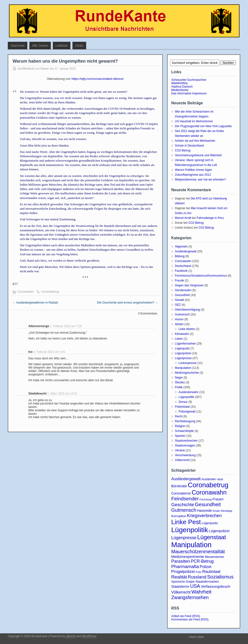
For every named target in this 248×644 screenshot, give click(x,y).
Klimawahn (182, 334)
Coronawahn (26, 292)
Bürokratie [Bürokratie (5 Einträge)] (179, 486)
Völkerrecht (182, 460)
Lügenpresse (183, 358)
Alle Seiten (40, 46)
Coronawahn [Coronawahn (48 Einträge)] (209, 492)
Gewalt (179, 300)
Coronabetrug (50, 292)
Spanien (180, 436)
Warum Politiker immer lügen (194, 170)
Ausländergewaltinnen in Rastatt (35, 303)
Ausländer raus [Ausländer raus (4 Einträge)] (212, 479)
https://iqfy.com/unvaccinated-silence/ (97, 79)
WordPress (89, 636)
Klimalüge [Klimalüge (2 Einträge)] (227, 511)
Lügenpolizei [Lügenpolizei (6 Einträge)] (219, 531)
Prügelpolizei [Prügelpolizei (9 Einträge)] (183, 572)
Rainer (45, 69)
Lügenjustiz (182, 348)
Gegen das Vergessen (189, 285)
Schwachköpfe (184, 431)
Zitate (79, 46)
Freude (179, 281)
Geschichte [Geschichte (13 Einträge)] (183, 505)
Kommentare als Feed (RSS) (190, 619)
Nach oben (197, 637)
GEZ (178, 305)
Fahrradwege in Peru (210, 218)
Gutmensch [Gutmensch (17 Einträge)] (184, 510)
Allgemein (181, 247)
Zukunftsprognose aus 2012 (193, 175)
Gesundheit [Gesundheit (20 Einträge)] (208, 504)
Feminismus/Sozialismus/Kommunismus (201, 276)
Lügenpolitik (186, 397)
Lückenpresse (188, 363)
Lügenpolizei (183, 353)
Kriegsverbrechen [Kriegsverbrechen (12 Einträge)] (204, 516)
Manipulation (183, 368)
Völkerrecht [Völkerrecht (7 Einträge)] (181, 592)
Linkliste (62, 46)
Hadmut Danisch (182, 87)
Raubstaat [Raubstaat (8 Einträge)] (211, 571)
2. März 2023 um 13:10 (62, 394)
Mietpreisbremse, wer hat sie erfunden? (200, 180)
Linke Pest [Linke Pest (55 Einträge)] (186, 522)
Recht (179, 416)
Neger (179, 378)
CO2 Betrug (196, 223)
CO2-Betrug (183, 150)
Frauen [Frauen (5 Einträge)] (218, 499)
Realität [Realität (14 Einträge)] (179, 577)
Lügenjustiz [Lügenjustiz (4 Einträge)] (210, 523)
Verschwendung (185, 455)
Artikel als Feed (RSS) (186, 616)
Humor (179, 319)
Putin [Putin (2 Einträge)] (199, 572)
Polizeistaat (182, 407)
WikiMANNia (179, 83)
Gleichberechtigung (187, 310)
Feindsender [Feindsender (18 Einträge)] (185, 499)
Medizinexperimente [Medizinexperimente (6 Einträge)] (188, 557)
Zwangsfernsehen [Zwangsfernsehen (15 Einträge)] (190, 597)
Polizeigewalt (187, 412)
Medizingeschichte (187, 373)
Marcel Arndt (183, 218)
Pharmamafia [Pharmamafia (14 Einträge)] (185, 566)
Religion (180, 426)
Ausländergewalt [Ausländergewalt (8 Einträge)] (186, 479)
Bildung (180, 256)
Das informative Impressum (189, 93)
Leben (179, 339)
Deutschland (183, 266)
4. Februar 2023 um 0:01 (49, 352)
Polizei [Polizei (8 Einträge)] (205, 567)
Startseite (18, 46)
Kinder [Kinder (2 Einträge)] (216, 511)
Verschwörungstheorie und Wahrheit (198, 155)
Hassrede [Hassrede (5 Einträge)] (205, 511)
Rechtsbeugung (185, 421)
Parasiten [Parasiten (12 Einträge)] (181, 561)
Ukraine (180, 450)
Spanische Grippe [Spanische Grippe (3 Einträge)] (183, 582)
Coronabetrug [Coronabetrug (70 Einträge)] (208, 485)
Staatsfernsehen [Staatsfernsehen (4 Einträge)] (207, 582)
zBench (71, 636)
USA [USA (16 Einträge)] (195, 586)
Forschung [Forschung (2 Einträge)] (206, 499)
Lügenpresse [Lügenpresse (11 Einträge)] (184, 538)
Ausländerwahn (189, 392)
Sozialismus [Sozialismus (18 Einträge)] (220, 577)
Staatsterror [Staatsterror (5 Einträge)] (180, 586)
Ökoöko (180, 382)
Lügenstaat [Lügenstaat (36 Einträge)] (212, 537)
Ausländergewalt (186, 251)
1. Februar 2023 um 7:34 (66, 326)
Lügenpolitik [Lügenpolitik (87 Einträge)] (190, 530)
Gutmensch (182, 314)
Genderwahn (183, 290)
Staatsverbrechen (186, 441)
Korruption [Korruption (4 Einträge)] (179, 516)
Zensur (183, 402)
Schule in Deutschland (189, 146)
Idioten (179, 324)
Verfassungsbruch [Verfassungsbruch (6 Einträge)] (215, 586)
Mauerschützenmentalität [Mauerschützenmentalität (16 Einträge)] (198, 552)
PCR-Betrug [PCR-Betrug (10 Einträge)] (202, 561)
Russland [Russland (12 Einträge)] (197, 577)
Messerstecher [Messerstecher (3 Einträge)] (215, 557)
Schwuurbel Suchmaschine (189, 80)
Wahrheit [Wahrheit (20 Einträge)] (201, 592)
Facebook (181, 271)
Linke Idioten (187, 329)
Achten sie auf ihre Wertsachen (195, 141)
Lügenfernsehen (185, 344)
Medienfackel (180, 90)
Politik (179, 387)
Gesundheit (182, 295)
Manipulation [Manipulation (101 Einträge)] (191, 545)
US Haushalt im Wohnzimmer (194, 121)
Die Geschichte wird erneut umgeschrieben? (128, 303)
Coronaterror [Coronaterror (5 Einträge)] (181, 493)
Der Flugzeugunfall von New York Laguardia (203, 126)
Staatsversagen (185, 446)
